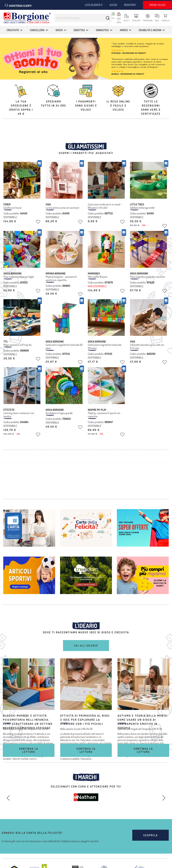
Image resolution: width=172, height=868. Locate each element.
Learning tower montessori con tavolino (19, 415)
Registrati (130, 5)
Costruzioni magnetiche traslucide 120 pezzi (105, 346)
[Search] (108, 18)
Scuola (77, 729)
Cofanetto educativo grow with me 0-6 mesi (147, 346)
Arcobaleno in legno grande (59, 413)
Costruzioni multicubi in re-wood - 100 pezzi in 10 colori (105, 206)
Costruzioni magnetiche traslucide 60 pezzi (64, 346)
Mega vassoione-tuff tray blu (18, 345)
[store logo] (27, 19)
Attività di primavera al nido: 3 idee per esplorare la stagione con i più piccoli (85, 720)
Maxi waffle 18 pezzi (97, 277)
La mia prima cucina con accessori (62, 208)
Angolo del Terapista (141, 729)
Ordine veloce (157, 5)
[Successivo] (164, 798)
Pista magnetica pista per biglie (19, 277)
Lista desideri (94, 5)
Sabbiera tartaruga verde (142, 208)
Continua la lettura (29, 750)
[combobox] (83, 18)
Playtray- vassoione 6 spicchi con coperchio (104, 415)
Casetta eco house (12, 208)
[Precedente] (8, 798)
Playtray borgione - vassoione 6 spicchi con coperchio (61, 278)
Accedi (113, 5)
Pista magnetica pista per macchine (147, 277)
